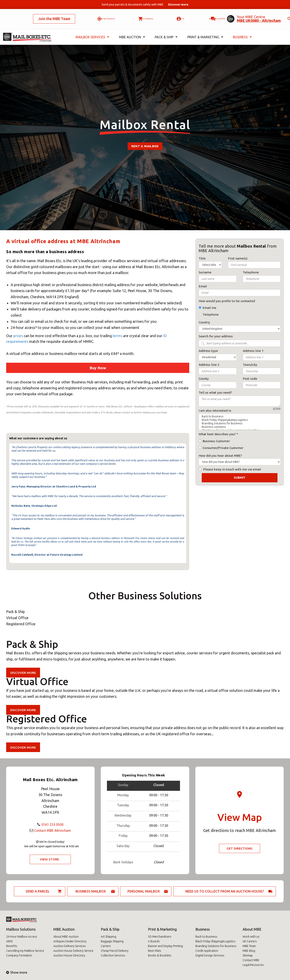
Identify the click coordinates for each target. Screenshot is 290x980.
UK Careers (250, 941)
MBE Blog (249, 951)
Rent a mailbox (145, 146)
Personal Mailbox (144, 891)
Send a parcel (38, 891)
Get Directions (240, 849)
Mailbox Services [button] (92, 30)
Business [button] (242, 30)
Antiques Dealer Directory (70, 941)
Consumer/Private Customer (223, 448)
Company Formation (19, 955)
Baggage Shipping (112, 941)
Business (203, 929)
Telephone (211, 314)
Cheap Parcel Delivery (115, 951)
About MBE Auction (66, 937)
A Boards (154, 941)
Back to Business (240, 416)
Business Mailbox (91, 891)
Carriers (106, 946)
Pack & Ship (110, 929)
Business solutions (240, 427)
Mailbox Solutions (21, 929)
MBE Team (249, 946)
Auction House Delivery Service (73, 951)
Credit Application (207, 951)
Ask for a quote (204, 15)
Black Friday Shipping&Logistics (215, 941)
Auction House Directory (69, 955)
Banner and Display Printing (165, 946)
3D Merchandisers (160, 937)
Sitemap (248, 955)
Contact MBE (251, 960)
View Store (49, 859)
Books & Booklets (160, 955)
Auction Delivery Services (70, 946)
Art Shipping (108, 937)
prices (19, 336)
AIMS (9, 941)
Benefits (12, 946)
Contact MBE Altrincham (52, 830)
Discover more (23, 673)
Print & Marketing (162, 929)
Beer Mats (155, 951)
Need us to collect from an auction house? (225, 891)
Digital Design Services (210, 955)
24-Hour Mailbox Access (22, 937)
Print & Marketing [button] (204, 30)
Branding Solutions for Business (240, 423)
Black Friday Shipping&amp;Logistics (240, 420)
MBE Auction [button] (131, 30)
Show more (17, 972)
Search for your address (216, 336)
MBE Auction (64, 929)
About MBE (252, 929)
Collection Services (113, 955)
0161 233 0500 (52, 824)
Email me (209, 308)
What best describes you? (217, 434)
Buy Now (98, 368)
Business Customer (216, 441)
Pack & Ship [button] (165, 30)
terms (117, 336)
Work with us (251, 937)
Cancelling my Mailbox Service (25, 951)
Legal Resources (253, 965)
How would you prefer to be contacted (227, 301)
